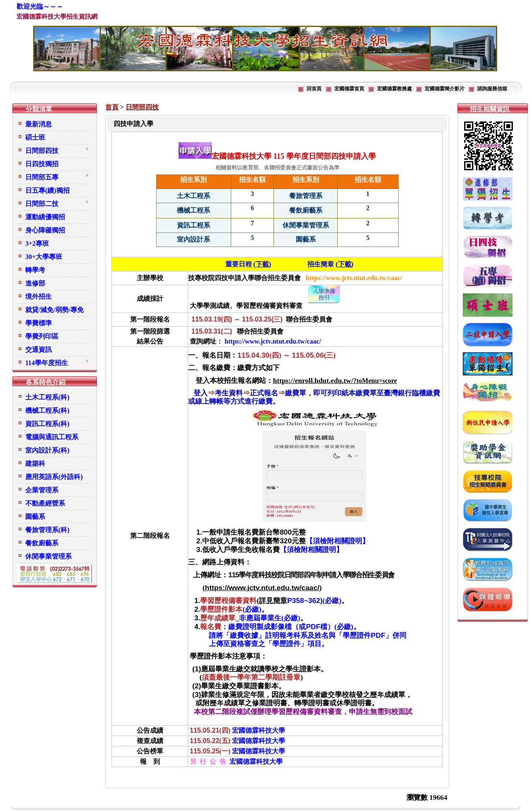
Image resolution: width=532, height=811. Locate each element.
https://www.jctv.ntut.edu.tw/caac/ (262, 588)
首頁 (112, 107)
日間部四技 (142, 107)
